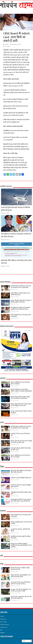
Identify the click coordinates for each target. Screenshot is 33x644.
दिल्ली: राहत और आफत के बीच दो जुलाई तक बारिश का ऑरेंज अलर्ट (21, 442)
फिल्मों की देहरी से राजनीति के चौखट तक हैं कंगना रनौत (20, 569)
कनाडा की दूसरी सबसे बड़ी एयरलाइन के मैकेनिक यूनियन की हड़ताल (21, 301)
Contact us (4, 627)
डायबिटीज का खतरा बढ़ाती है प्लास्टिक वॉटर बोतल (21, 537)
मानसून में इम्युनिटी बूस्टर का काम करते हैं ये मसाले (21, 523)
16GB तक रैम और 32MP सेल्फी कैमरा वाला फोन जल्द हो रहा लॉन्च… (21, 583)
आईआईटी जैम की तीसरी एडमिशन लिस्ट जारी (21, 493)
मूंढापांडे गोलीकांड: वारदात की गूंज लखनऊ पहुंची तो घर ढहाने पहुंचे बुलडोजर (21, 390)
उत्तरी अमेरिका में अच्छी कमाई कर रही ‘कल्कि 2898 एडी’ (20, 294)
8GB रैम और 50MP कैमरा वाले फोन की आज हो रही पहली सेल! (21, 597)
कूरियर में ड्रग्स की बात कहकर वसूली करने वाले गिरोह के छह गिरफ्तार (20, 398)
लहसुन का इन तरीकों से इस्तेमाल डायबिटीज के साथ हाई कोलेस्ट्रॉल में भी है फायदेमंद (21, 545)
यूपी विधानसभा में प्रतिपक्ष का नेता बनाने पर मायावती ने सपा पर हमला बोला (21, 287)
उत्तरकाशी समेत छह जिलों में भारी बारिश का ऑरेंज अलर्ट (21, 449)
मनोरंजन (3, 633)
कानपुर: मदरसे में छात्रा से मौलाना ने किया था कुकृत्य (21, 412)
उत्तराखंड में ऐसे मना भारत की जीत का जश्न (20, 434)
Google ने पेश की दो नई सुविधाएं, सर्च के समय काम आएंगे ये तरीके (21, 590)
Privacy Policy (5, 625)
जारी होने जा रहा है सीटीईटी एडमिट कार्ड (21, 478)
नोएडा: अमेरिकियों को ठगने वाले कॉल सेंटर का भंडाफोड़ (20, 383)
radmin (7, 44)
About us (3, 619)
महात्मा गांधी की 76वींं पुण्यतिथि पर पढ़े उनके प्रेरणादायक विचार (21, 576)
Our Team (3, 622)
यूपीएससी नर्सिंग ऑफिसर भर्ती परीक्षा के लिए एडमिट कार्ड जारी (21, 471)
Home (2, 616)
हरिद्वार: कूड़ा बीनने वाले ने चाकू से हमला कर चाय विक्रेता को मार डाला (21, 405)
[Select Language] (27, 641)
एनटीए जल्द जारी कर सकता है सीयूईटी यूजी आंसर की (21, 486)
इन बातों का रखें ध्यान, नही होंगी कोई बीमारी (20, 530)
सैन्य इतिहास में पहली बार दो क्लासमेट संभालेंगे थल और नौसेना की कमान (20, 308)
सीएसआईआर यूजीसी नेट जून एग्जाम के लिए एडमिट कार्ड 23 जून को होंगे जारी (21, 500)
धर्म (1, 630)
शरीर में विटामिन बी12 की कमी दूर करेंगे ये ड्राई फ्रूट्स (21, 316)
